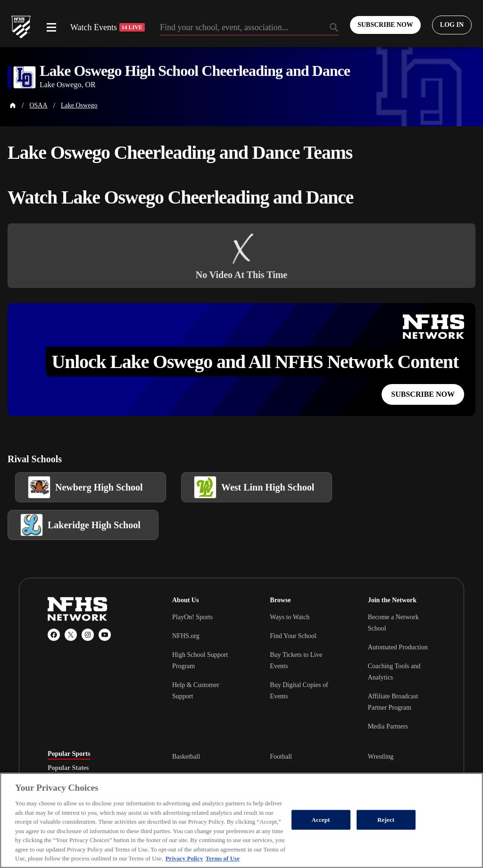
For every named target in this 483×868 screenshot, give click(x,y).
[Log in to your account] (452, 25)
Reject (386, 820)
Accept (321, 820)
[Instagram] (88, 635)
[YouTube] (105, 635)
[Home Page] (13, 106)
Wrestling (381, 757)
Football (281, 757)
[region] (241, 820)
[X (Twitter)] (71, 635)
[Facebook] (54, 635)
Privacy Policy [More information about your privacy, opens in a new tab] (184, 858)
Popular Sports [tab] (69, 754)
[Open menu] (51, 27)
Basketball (186, 757)
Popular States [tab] (68, 768)
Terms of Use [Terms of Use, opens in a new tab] (222, 858)
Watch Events (108, 27)
